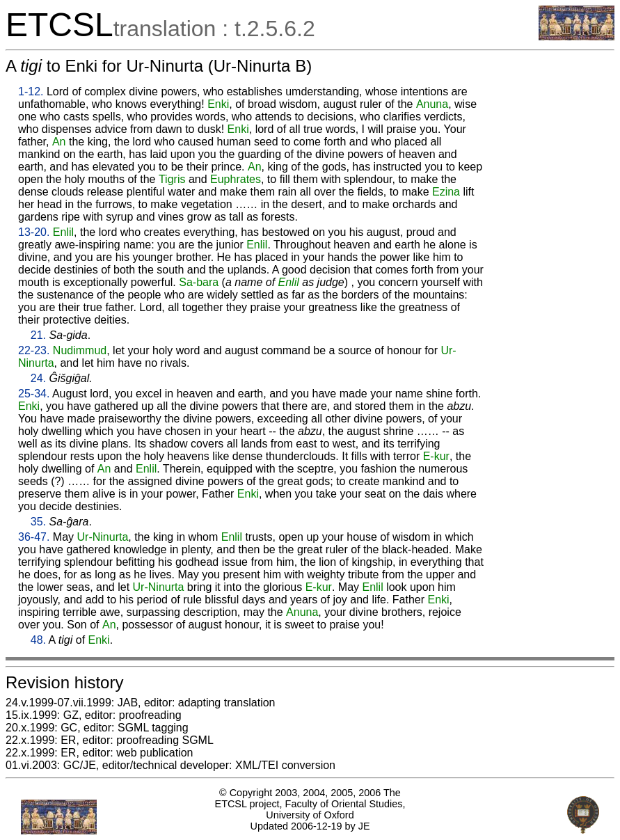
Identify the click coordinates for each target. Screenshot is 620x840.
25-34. (34, 394)
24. (38, 378)
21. (38, 335)
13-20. (34, 232)
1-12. (31, 92)
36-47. (34, 537)
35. (38, 522)
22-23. (34, 350)
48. (38, 640)
